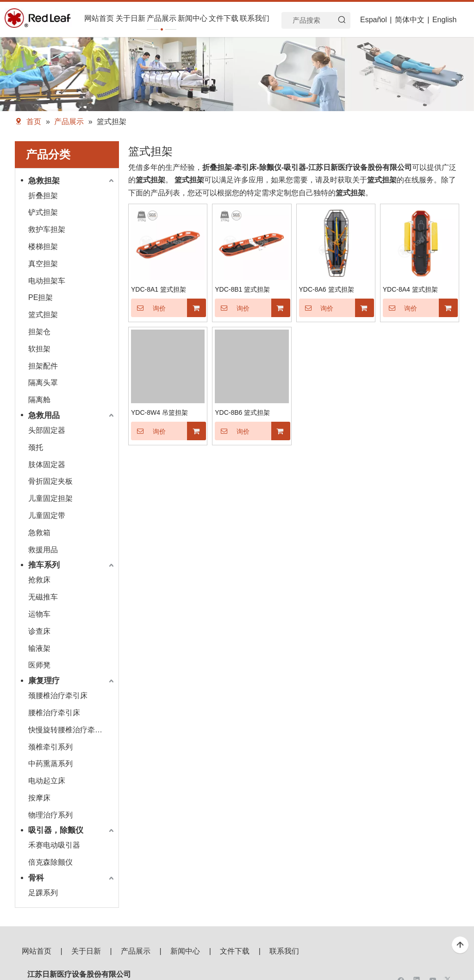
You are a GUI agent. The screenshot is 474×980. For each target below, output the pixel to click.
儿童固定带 (47, 515)
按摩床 (39, 798)
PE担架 (41, 297)
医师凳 (39, 665)
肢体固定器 (47, 465)
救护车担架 (47, 229)
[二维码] (426, 964)
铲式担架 (43, 212)
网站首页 (37, 951)
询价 (148, 308)
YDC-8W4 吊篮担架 (159, 412)
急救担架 (44, 181)
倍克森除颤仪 (50, 862)
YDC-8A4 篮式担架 (410, 289)
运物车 (39, 614)
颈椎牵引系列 (50, 747)
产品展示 (136, 951)
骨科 (36, 878)
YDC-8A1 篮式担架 (159, 289)
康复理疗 (44, 681)
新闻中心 (185, 951)
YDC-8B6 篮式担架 (242, 412)
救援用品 (43, 550)
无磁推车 (43, 597)
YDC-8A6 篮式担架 (327, 289)
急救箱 (39, 533)
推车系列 (44, 565)
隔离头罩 (43, 383)
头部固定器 (47, 430)
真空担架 (43, 264)
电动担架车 (47, 281)
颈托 (36, 447)
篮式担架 (43, 315)
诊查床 (39, 631)
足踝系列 (43, 893)
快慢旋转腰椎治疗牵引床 (69, 730)
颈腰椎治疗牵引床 (58, 696)
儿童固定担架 (50, 498)
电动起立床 (47, 781)
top (460, 945)
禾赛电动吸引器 (54, 845)
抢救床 (39, 580)
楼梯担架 (43, 247)
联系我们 (284, 951)
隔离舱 (39, 400)
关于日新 (86, 951)
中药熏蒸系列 (50, 764)
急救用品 (44, 415)
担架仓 (39, 332)
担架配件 (43, 366)
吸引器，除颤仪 (56, 830)
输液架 (39, 648)
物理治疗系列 (50, 815)
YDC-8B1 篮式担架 (242, 289)
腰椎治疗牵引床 (54, 713)
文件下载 (235, 951)
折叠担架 (43, 196)
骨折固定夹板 (50, 481)
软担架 (39, 349)
